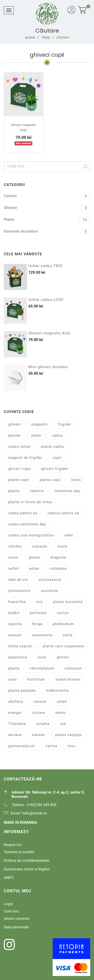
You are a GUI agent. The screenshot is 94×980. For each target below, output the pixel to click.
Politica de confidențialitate (26, 861)
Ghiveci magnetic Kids (50, 333)
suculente (50, 591)
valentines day (67, 491)
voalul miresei (68, 679)
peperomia (18, 657)
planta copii (50, 480)
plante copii (19, 480)
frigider (65, 424)
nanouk (40, 702)
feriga (37, 624)
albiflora (16, 702)
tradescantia (57, 690)
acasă (30, 37)
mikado (38, 735)
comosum (73, 668)
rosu (71, 746)
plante (34, 557)
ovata (62, 546)
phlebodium (63, 624)
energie (15, 713)
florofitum (36, 679)
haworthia (17, 602)
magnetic (40, 424)
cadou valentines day (27, 524)
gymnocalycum (22, 746)
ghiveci (15, 424)
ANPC (9, 878)
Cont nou (11, 911)
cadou (57, 435)
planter (15, 435)
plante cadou (53, 447)
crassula (40, 546)
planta (14, 491)
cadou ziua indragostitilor (31, 535)
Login (8, 904)
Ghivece (10, 208)
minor (13, 557)
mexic (61, 713)
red (63, 724)
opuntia (15, 624)
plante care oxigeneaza (64, 646)
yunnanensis (19, 591)
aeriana (15, 735)
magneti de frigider (25, 458)
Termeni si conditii (19, 852)
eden (69, 535)
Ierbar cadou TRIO (45, 266)
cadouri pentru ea (63, 513)
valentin (37, 491)
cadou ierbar (20, 447)
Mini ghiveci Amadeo (48, 367)
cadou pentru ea (23, 513)
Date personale (16, 927)
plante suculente (68, 602)
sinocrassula (50, 580)
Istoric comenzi (17, 919)
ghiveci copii (20, 469)
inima (76, 480)
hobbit (14, 613)
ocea (13, 679)
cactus (63, 613)
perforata (38, 613)
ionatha (43, 724)
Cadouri (10, 196)
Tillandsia (17, 724)
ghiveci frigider (55, 469)
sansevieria (42, 635)
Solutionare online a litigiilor (27, 869)
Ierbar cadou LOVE (46, 300)
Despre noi (13, 845)
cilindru (15, 546)
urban (62, 702)
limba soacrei (20, 646)
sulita (68, 635)
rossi (42, 657)
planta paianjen (22, 690)
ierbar (36, 435)
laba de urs (18, 580)
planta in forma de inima (30, 502)
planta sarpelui (69, 735)
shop (46, 37)
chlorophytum (42, 668)
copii (57, 458)
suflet (13, 568)
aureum (15, 635)
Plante (9, 219)
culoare (38, 713)
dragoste (58, 557)
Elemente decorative (21, 231)
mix (40, 602)
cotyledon (58, 568)
